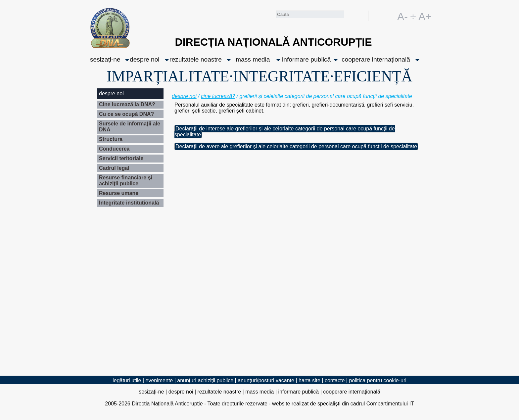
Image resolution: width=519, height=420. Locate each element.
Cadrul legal (114, 168)
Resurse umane (119, 193)
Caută (350, 17)
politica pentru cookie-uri (377, 380)
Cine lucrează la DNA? (127, 104)
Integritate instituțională (129, 203)
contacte (335, 380)
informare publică (306, 59)
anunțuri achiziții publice (205, 380)
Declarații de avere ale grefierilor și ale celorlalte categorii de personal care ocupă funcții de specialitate (296, 146)
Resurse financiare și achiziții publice (126, 181)
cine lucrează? (218, 96)
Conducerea (114, 149)
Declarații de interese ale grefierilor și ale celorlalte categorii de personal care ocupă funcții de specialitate (285, 132)
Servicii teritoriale (121, 158)
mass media (253, 59)
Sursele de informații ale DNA (130, 127)
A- (402, 16)
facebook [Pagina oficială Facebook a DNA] (362, 16)
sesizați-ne (105, 59)
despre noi (145, 59)
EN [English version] (389, 16)
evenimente (159, 380)
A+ (424, 16)
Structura (111, 139)
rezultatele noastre (196, 59)
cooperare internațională (376, 59)
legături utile (127, 380)
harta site (309, 380)
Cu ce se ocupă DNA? (126, 114)
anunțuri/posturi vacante (266, 380)
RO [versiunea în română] (377, 16)
